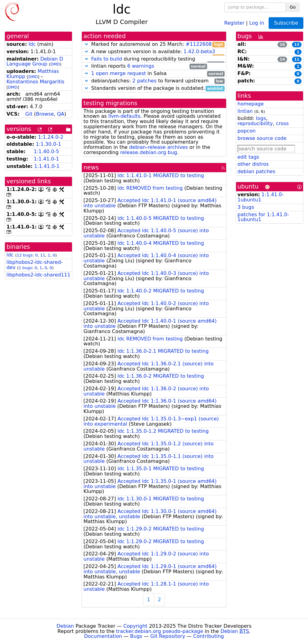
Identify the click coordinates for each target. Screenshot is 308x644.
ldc (32, 44)
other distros (253, 164)
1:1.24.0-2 (51, 137)
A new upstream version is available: (154, 52)
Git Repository (168, 636)
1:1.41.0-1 (46, 159)
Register (234, 23)
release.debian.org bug (149, 152)
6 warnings (141, 66)
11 (43, 255)
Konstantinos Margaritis (35, 82)
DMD (55, 64)
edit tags (248, 157)
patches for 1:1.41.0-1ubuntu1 (263, 217)
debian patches (256, 171)
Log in (257, 23)
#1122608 (199, 44)
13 (297, 45)
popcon (247, 131)
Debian (65, 626)
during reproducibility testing (154, 59)
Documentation (103, 636)
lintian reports (145, 66)
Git (29, 114)
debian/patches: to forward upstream (154, 81)
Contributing (209, 636)
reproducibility (255, 123)
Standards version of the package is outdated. (154, 88)
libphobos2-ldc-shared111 (38, 275)
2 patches (144, 81)
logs (261, 118)
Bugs (136, 636)
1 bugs (25, 268)
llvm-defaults (124, 116)
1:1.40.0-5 (46, 151)
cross (282, 123)
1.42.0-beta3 (199, 52)
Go (293, 7)
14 (282, 59)
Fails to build (106, 59)
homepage (251, 104)
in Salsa (154, 74)
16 (282, 45)
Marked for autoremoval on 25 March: (154, 44)
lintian (245, 111)
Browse (45, 114)
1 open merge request (118, 73)
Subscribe (286, 23)
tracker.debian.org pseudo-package (160, 631)
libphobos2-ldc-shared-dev (35, 265)
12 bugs (25, 255)
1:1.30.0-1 (48, 144)
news (91, 167)
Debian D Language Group (35, 62)
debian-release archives (159, 147)
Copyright (135, 626)
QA (61, 114)
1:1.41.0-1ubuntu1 (261, 197)
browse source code (262, 138)
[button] (86, 44)
